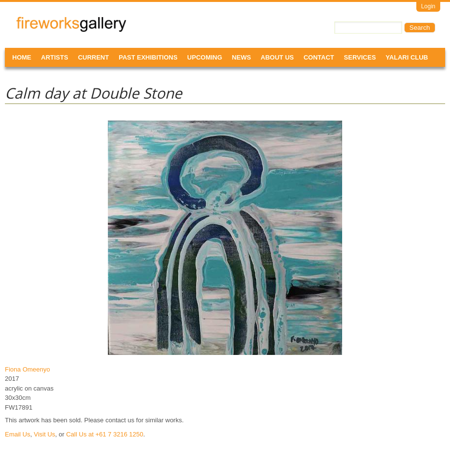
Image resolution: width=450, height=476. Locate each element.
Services (360, 57)
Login (428, 6)
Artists (55, 57)
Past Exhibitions (148, 57)
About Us (277, 57)
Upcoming (205, 57)
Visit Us (44, 434)
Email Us (18, 434)
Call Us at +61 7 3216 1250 (104, 434)
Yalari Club (407, 57)
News (241, 57)
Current (94, 57)
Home (22, 57)
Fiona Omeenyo (28, 369)
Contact (319, 57)
